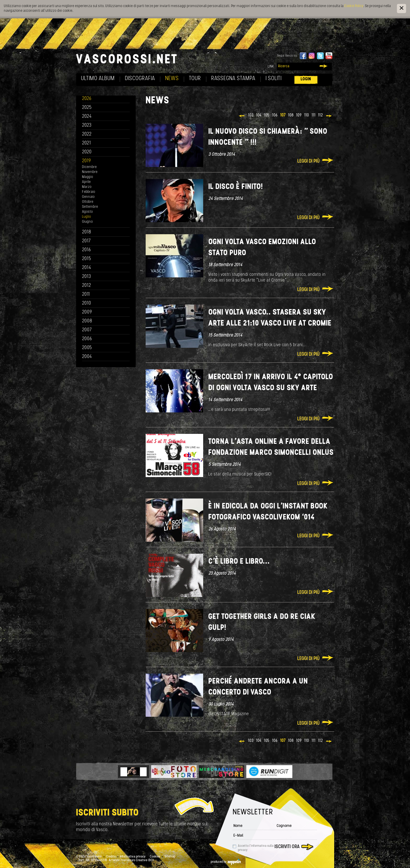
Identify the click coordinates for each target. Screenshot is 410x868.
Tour (195, 79)
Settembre (90, 207)
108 (291, 115)
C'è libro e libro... (239, 562)
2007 (87, 330)
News (172, 79)
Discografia (140, 79)
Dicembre (89, 167)
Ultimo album (98, 79)
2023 (87, 125)
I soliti (274, 79)
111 (314, 115)
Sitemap (170, 857)
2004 (87, 357)
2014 (87, 268)
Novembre (90, 172)
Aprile (86, 182)
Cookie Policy (354, 6)
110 (307, 115)
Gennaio (88, 197)
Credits (111, 857)
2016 (87, 250)
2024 (87, 117)
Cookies (155, 857)
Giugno (87, 222)
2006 (87, 339)
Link (271, 67)
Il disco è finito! (236, 187)
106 (275, 115)
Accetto (256, 848)
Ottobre (88, 202)
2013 (87, 277)
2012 (87, 286)
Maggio (88, 177)
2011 (86, 295)
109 (299, 115)
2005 (87, 348)
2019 (87, 161)
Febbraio (89, 192)
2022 (87, 134)
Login (306, 79)
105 (267, 115)
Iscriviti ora (287, 847)
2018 (87, 232)
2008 (87, 321)
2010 (87, 303)
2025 (87, 108)
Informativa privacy (133, 857)
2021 (87, 143)
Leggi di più (308, 161)
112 (321, 115)
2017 (86, 241)
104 (259, 115)
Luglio (87, 217)
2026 (87, 99)
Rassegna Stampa (233, 79)
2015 (87, 259)
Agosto (87, 212)
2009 (87, 312)
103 (251, 115)
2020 (87, 152)
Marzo (87, 187)
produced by (226, 862)
